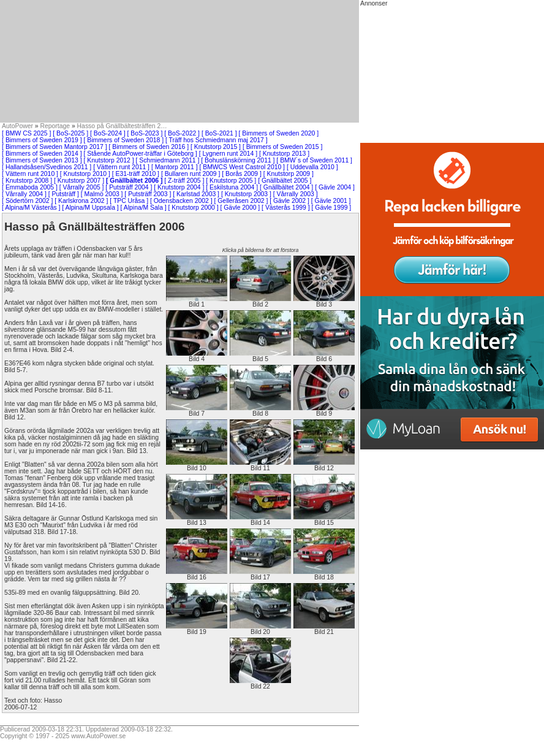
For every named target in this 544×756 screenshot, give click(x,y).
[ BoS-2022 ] (182, 133)
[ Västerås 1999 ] (286, 208)
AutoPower (17, 126)
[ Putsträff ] (64, 194)
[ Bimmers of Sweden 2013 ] (42, 160)
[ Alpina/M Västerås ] (31, 208)
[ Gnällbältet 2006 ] (134, 181)
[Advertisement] (179, 61)
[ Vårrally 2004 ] (24, 194)
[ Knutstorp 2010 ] (85, 174)
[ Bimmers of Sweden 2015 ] (283, 147)
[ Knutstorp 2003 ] (246, 194)
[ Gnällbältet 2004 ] (286, 187)
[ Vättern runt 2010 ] (30, 174)
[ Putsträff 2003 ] (148, 194)
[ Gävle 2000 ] (240, 208)
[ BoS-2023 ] (145, 133)
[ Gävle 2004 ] (335, 187)
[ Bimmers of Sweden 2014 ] (42, 154)
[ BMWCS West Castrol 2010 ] (242, 167)
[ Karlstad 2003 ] (196, 194)
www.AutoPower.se (98, 736)
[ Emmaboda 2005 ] (30, 187)
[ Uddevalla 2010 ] (312, 167)
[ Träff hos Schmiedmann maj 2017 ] (217, 140)
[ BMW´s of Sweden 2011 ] (314, 160)
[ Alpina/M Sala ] (144, 208)
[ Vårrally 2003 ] (296, 194)
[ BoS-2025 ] (70, 133)
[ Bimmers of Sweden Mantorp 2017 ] (55, 147)
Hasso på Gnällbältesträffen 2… (122, 126)
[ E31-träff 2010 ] (136, 174)
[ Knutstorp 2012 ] (109, 160)
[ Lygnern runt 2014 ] (229, 154)
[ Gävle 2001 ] (331, 201)
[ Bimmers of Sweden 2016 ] (149, 147)
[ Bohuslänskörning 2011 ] (238, 160)
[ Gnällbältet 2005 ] (285, 181)
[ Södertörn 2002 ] (27, 201)
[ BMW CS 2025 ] (26, 133)
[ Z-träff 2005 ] (184, 181)
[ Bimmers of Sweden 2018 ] (124, 140)
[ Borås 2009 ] (242, 174)
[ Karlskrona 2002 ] (81, 201)
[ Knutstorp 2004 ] (179, 187)
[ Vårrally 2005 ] (82, 187)
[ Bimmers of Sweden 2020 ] (279, 133)
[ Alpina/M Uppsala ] (90, 208)
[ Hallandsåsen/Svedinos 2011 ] (47, 167)
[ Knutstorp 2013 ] (284, 154)
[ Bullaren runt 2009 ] (191, 174)
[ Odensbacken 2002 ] (181, 201)
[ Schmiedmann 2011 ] (167, 160)
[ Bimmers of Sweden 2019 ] (42, 140)
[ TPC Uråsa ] (129, 201)
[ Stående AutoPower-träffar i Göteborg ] (141, 154)
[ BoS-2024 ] (108, 133)
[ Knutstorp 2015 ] (216, 147)
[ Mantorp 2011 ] (175, 167)
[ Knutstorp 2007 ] (79, 181)
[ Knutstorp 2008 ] (27, 181)
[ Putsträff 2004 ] (129, 187)
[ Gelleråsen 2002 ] (241, 201)
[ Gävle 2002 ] (289, 201)
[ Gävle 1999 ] (332, 208)
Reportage (55, 126)
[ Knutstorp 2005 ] (231, 181)
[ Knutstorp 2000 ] (194, 208)
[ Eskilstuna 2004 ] (232, 187)
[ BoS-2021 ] (219, 133)
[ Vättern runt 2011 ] (121, 167)
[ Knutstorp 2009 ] (289, 174)
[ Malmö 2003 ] (102, 194)
